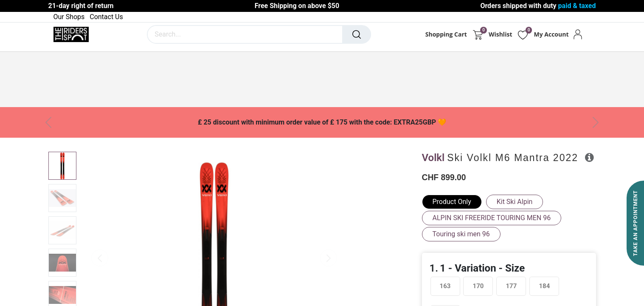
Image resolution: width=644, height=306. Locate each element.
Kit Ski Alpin (515, 202)
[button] (589, 157)
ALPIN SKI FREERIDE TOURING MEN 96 (492, 218)
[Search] (357, 34)
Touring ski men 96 (461, 234)
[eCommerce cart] (478, 34)
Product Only (452, 202)
